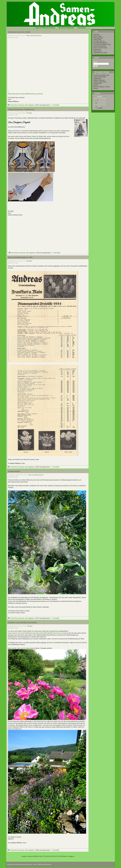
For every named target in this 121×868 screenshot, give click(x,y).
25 (38, 856)
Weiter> (65, 856)
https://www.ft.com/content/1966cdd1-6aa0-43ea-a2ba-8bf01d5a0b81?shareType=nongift (37, 633)
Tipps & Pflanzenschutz (45, 28)
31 (55, 856)
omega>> (71, 856)
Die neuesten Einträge (101, 72)
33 (60, 856)
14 (96, 103)
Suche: (96, 58)
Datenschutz (97, 51)
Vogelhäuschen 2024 (100, 53)
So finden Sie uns (99, 41)
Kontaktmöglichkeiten (100, 43)
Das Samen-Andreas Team (102, 44)
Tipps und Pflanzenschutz (34, 36)
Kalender (97, 93)
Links (95, 32)
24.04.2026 (100, 108)
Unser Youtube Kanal (100, 48)
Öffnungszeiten (98, 38)
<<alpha (24, 856)
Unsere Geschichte (99, 46)
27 (43, 856)
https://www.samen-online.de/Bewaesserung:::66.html (25, 94)
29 (49, 856)
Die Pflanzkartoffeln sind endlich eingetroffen (101, 76)
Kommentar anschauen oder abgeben (21, 105)
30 (52, 856)
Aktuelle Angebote (66, 28)
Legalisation (97, 79)
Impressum (97, 49)
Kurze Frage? (98, 36)
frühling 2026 (97, 83)
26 (40, 856)
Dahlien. (96, 85)
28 (96, 106)
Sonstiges (82, 28)
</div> (48, 227)
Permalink (56, 105)
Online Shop (97, 40)
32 (58, 856)
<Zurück (30, 856)
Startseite (96, 35)
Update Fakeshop (99, 80)
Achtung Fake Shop (100, 82)
